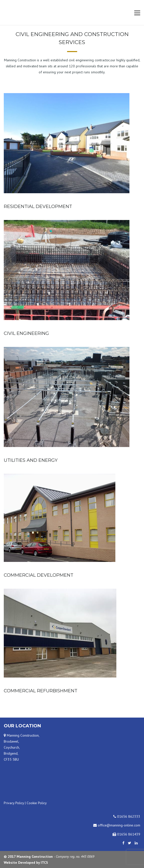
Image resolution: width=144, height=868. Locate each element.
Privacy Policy (14, 803)
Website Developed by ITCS (26, 862)
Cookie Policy (37, 803)
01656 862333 (127, 816)
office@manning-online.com (117, 825)
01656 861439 (126, 834)
